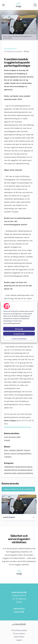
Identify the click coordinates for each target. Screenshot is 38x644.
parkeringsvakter (10, 473)
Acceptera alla (19, 334)
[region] (19, 322)
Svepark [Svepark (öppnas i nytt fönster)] (7, 440)
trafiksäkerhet (9, 467)
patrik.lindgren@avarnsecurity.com (17, 427)
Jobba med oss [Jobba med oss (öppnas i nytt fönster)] (19, 608)
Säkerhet (20, 450)
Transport (8, 457)
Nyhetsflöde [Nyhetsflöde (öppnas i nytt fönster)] (19, 637)
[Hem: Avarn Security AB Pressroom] (18, 5)
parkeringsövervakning (24, 467)
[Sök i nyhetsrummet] (35, 5)
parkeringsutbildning (25, 473)
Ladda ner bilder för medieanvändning (18, 489)
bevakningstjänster (25, 470)
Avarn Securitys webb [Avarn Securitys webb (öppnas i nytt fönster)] (12, 437)
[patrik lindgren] (19, 504)
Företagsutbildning (24, 453)
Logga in (19, 640)
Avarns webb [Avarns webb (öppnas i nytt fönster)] (19, 612)
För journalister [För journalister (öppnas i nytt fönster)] (19, 633)
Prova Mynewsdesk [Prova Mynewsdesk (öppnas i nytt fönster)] (19, 630)
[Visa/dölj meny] (3, 5)
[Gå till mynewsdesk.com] (19, 624)
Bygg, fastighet (10, 450)
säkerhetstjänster (11, 470)
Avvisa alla (19, 329)
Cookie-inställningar (19, 338)
